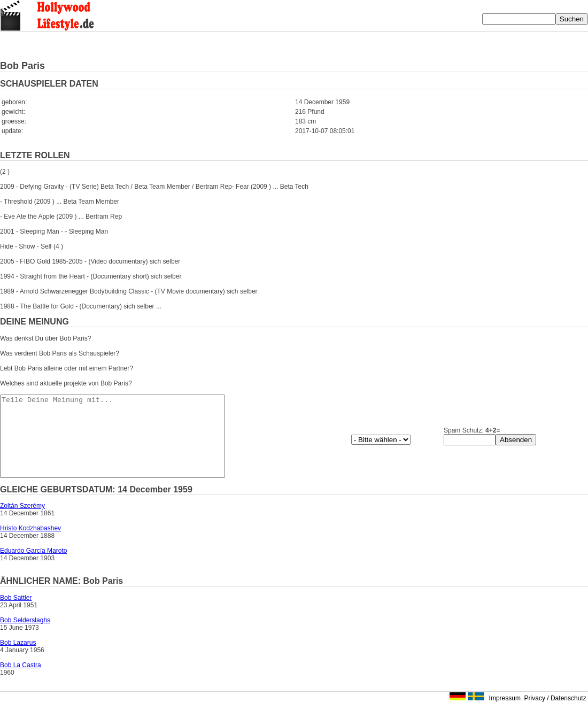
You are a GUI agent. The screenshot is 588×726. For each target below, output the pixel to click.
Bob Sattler (16, 614)
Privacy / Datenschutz (555, 714)
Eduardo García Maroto (33, 567)
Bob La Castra (21, 681)
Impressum (505, 714)
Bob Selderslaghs (25, 636)
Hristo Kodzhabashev (30, 544)
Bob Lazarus (18, 659)
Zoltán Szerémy (22, 522)
